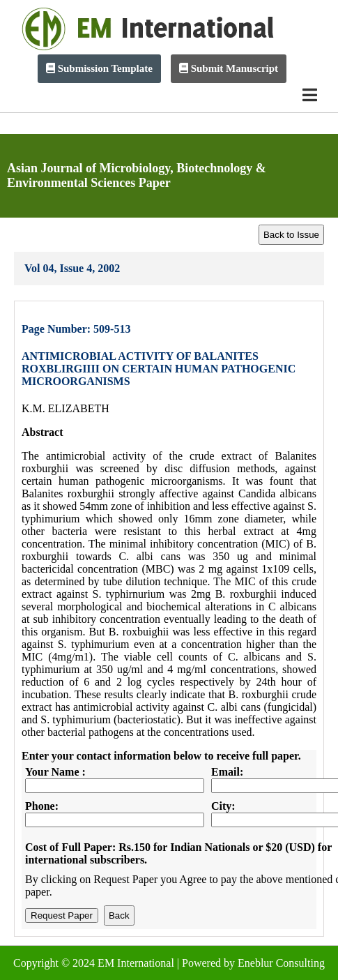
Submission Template (99, 68)
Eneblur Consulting (281, 963)
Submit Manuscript (229, 68)
